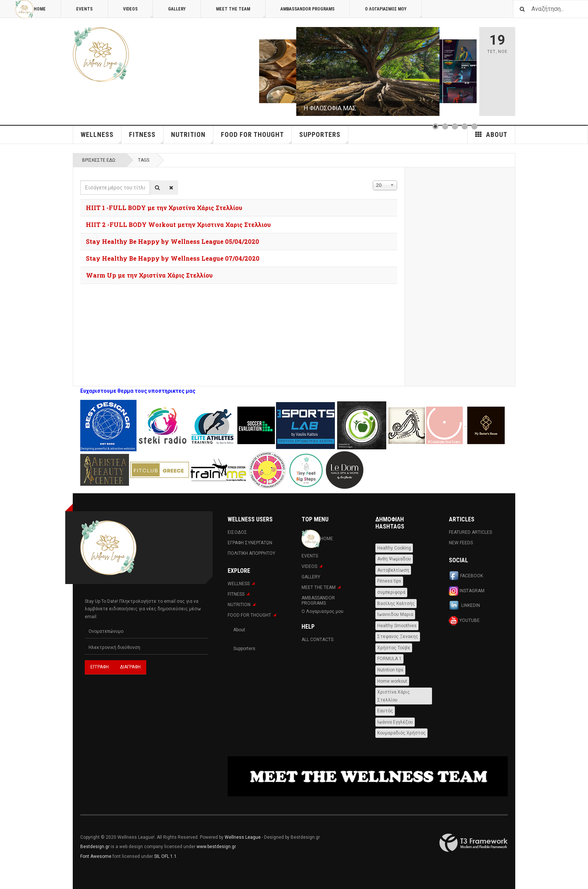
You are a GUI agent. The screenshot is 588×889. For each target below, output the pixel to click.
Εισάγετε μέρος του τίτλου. (80, 181)
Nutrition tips (390, 670)
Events (84, 9)
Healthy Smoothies (397, 626)
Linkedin (464, 606)
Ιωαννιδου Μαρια (395, 614)
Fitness (146, 137)
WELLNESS (101, 137)
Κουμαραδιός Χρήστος (401, 733)
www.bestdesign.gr (216, 847)
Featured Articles (470, 532)
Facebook (466, 576)
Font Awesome (96, 856)
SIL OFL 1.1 (165, 856)
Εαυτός (385, 711)
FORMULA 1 (389, 659)
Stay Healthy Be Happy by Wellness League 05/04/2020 (172, 241)
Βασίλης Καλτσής (396, 604)
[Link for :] (368, 71)
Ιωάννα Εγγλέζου (395, 722)
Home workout (392, 681)
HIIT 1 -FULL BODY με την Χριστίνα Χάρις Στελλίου (164, 208)
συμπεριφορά (391, 592)
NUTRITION (192, 137)
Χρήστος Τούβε (394, 648)
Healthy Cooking (394, 548)
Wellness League (243, 837)
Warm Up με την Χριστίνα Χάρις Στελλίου (149, 275)
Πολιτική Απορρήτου (251, 553)
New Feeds (461, 543)
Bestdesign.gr (95, 847)
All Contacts (317, 640)
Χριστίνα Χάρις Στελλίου (394, 696)
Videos (138, 12)
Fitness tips (389, 581)
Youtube (464, 621)
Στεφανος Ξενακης (398, 637)
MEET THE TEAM (241, 12)
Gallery (177, 9)
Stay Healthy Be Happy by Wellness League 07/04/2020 (173, 258)
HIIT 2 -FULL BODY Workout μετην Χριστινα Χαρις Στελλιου (178, 225)
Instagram (467, 591)
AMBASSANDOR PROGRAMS (307, 9)
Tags (144, 160)
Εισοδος (237, 532)
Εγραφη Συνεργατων (250, 543)
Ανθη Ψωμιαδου (394, 559)
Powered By (474, 843)
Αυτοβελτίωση (393, 570)
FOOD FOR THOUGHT (256, 137)
